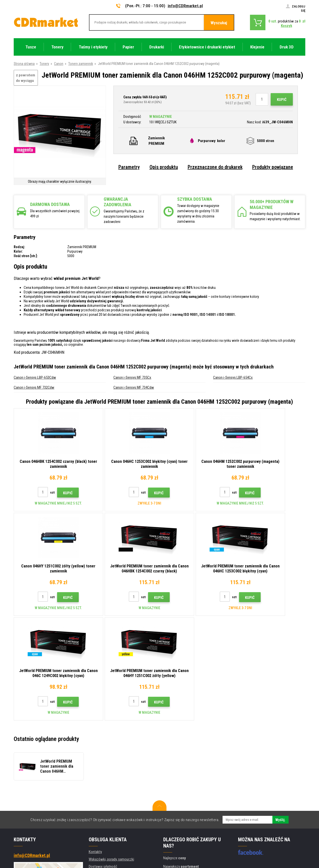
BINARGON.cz (296, 845)
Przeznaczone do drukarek (215, 167)
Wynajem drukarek (102, 814)
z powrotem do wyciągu (26, 78)
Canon (59, 64)
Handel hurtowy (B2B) (105, 769)
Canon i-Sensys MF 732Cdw (34, 387)
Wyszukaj (219, 23)
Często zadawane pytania (108, 777)
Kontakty (95, 747)
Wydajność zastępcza (105, 821)
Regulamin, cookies (103, 791)
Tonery (44, 64)
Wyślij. (280, 715)
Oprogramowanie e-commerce (264, 845)
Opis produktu (164, 167)
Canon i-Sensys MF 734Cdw (134, 387)
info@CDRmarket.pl (185, 6)
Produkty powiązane (273, 167)
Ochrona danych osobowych (109, 799)
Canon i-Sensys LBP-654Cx (233, 377)
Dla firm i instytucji (102, 806)
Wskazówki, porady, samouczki (111, 755)
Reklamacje (97, 784)
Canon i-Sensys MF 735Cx (132, 377)
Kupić (282, 100)
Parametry (129, 167)
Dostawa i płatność (103, 762)
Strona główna (24, 64)
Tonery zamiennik (81, 64)
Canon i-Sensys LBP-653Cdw (35, 377)
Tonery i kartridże (193, 862)
